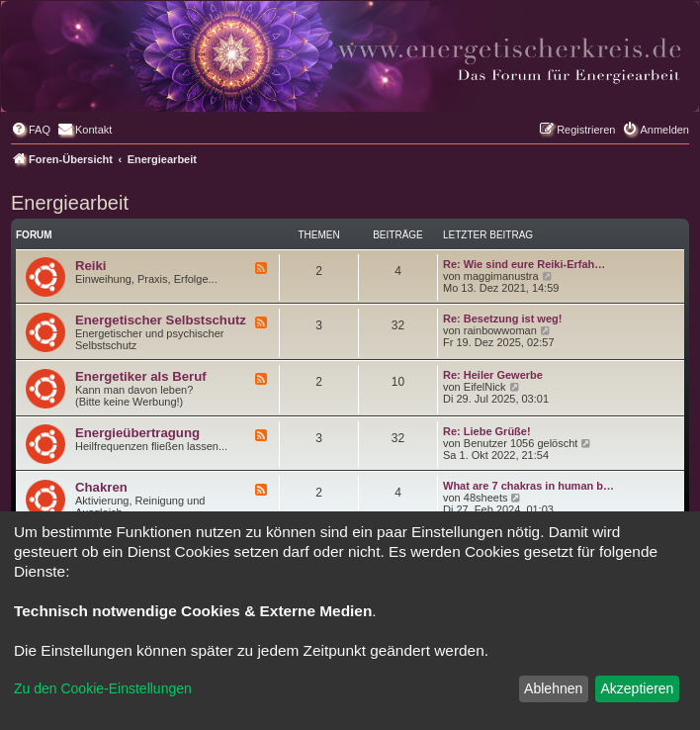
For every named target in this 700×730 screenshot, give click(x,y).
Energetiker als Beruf (141, 376)
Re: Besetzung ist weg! (502, 319)
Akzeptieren (637, 688)
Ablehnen (553, 688)
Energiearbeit (70, 203)
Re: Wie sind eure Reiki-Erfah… (524, 264)
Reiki (91, 266)
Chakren (101, 487)
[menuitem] (31, 130)
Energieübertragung (137, 433)
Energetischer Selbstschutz (161, 320)
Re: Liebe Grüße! (487, 431)
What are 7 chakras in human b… (528, 486)
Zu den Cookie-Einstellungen (103, 688)
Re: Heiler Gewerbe (493, 375)
